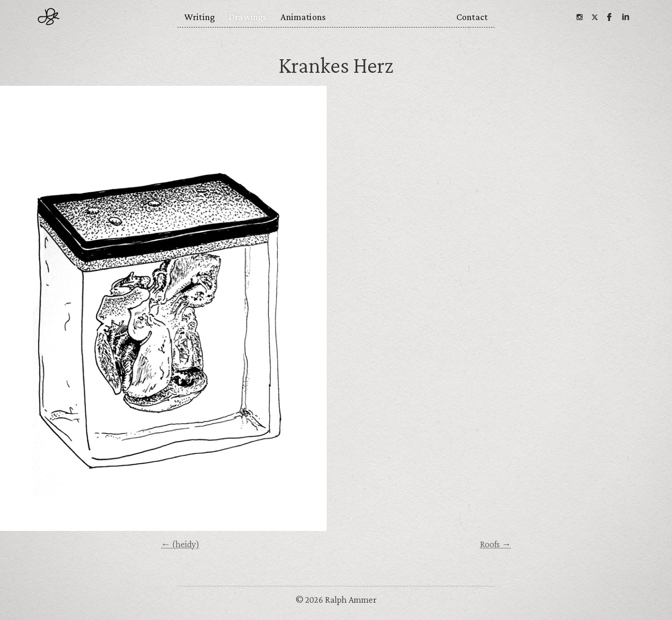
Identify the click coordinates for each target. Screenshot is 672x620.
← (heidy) (180, 544)
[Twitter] (595, 17)
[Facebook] (609, 17)
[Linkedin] (625, 17)
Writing (199, 17)
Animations (303, 17)
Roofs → (495, 544)
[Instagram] (579, 17)
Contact (472, 17)
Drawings (248, 17)
